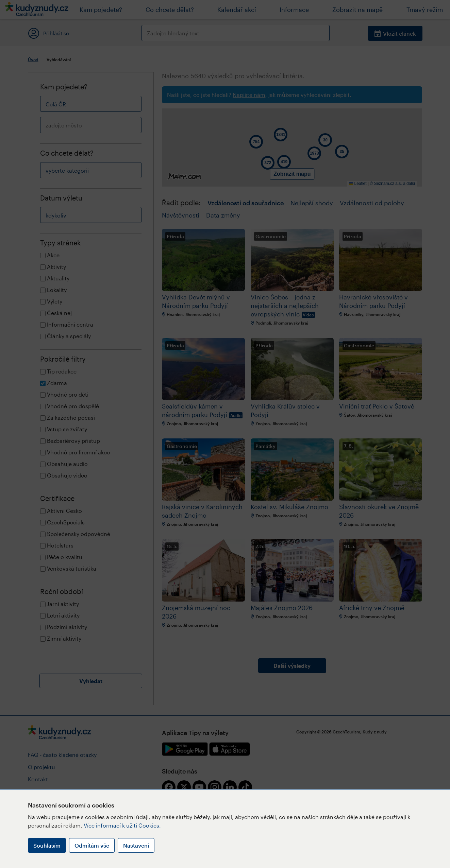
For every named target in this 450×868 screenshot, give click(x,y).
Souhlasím (47, 845)
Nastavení (136, 845)
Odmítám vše (92, 845)
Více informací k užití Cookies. (122, 825)
